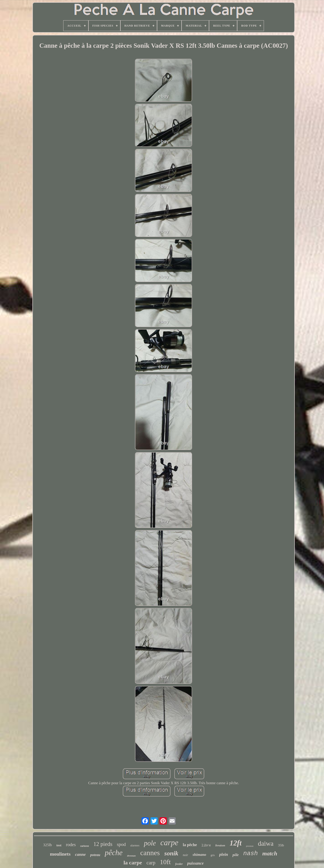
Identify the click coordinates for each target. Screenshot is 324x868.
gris (213, 855)
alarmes (135, 845)
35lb (281, 845)
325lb (48, 845)
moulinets (60, 854)
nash (251, 854)
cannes (150, 853)
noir (186, 855)
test (59, 845)
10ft (165, 862)
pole (150, 843)
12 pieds (103, 844)
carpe (169, 843)
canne (80, 854)
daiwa (266, 843)
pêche (114, 853)
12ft (235, 843)
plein (224, 854)
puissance (195, 863)
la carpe (133, 863)
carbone (84, 846)
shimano (199, 855)
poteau (95, 855)
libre (206, 845)
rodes (71, 845)
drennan (132, 856)
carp (151, 863)
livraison (220, 845)
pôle (236, 855)
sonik (171, 853)
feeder (179, 864)
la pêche (190, 845)
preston (250, 846)
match (270, 853)
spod (121, 844)
